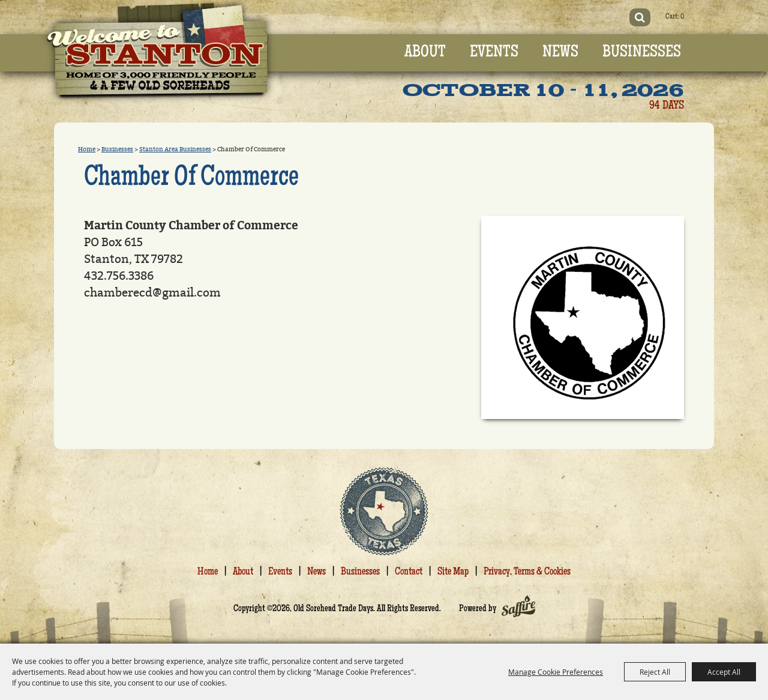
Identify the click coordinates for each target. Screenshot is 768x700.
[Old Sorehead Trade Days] (158, 53)
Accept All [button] (724, 672)
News (560, 53)
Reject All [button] (655, 672)
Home (87, 149)
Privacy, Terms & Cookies (527, 572)
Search (640, 17)
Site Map (453, 572)
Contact (409, 572)
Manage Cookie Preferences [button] (556, 672)
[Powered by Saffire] (518, 609)
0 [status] (682, 17)
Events (494, 53)
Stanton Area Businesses (175, 149)
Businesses (642, 53)
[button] (583, 318)
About (425, 53)
